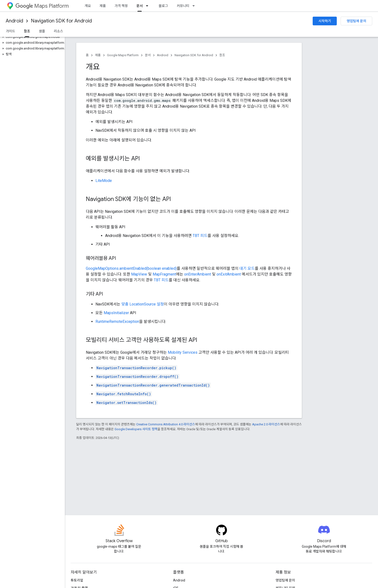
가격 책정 (121, 6)
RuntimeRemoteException (117, 322)
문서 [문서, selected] (140, 6)
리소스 (58, 31)
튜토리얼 (77, 580)
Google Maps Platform (123, 55)
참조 (222, 55)
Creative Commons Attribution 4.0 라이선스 (166, 424)
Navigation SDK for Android (61, 21)
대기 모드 (247, 268)
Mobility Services (183, 352)
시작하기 (325, 21)
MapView (139, 274)
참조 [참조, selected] (27, 31)
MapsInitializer (116, 313)
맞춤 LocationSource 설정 (143, 304)
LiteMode (104, 181)
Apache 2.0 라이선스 (266, 424)
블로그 (163, 6)
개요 (88, 6)
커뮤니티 (183, 6)
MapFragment (164, 274)
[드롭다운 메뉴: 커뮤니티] (195, 6)
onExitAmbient (229, 274)
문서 (148, 55)
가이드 (10, 31)
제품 (103, 6)
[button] (31, 37)
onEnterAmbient (198, 274)
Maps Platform (42, 6)
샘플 (42, 31)
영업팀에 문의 (356, 21)
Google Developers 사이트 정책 (136, 429)
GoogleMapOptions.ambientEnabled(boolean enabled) (131, 268)
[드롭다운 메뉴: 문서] (148, 6)
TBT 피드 (200, 236)
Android (14, 21)
